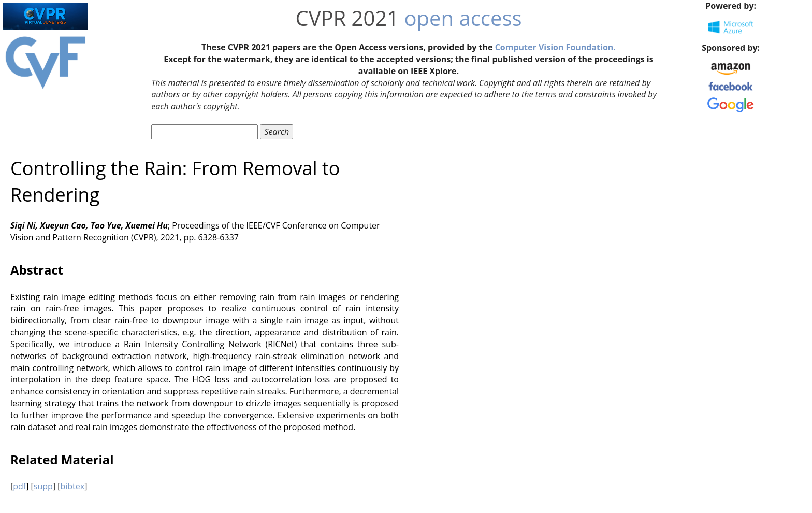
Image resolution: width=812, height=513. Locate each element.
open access (463, 18)
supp (43, 486)
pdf (19, 486)
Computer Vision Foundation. (555, 47)
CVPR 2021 (347, 18)
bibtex (72, 486)
